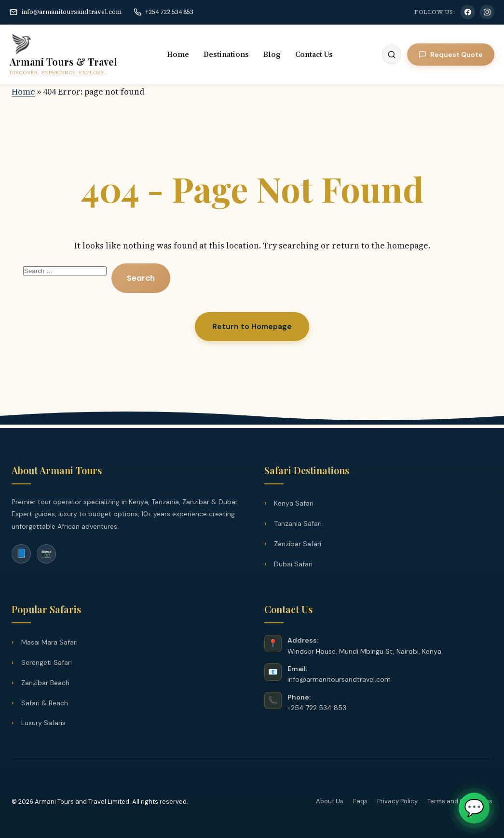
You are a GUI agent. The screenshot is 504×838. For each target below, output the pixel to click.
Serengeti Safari (47, 662)
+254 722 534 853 (163, 12)
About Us (330, 801)
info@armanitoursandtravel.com (66, 12)
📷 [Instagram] (46, 553)
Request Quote (451, 55)
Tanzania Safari (298, 523)
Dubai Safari (293, 564)
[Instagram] (487, 12)
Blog (272, 54)
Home (178, 54)
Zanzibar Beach (45, 683)
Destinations (226, 54)
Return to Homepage (252, 326)
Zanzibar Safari (298, 544)
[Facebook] (468, 12)
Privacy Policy (397, 801)
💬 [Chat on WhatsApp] (474, 808)
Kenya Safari (294, 503)
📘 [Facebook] (21, 553)
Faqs (360, 801)
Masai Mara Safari (49, 642)
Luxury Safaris (43, 723)
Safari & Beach (45, 703)
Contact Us (314, 54)
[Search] (392, 55)
